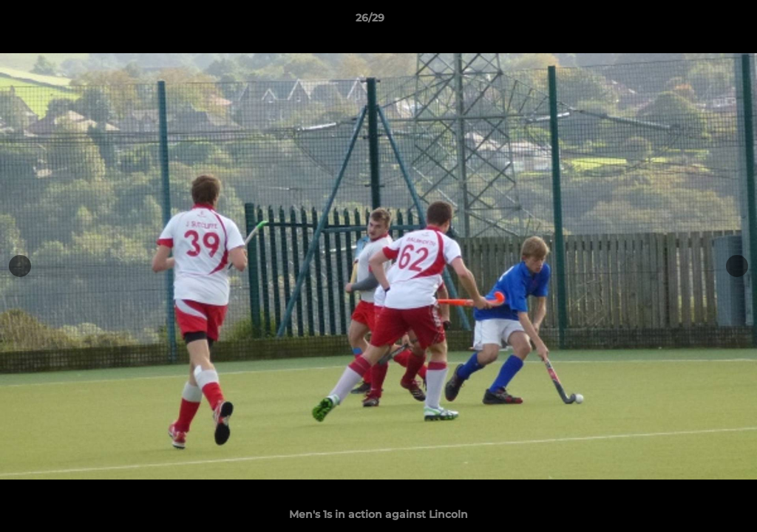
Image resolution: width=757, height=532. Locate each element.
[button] (695, 21)
